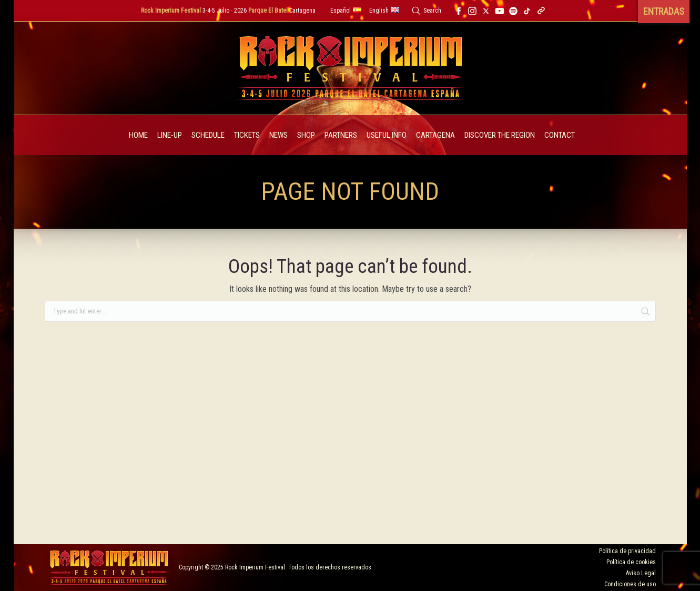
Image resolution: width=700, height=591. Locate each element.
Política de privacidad (627, 551)
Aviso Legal (641, 573)
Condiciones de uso (630, 584)
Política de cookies (631, 562)
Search (432, 11)
